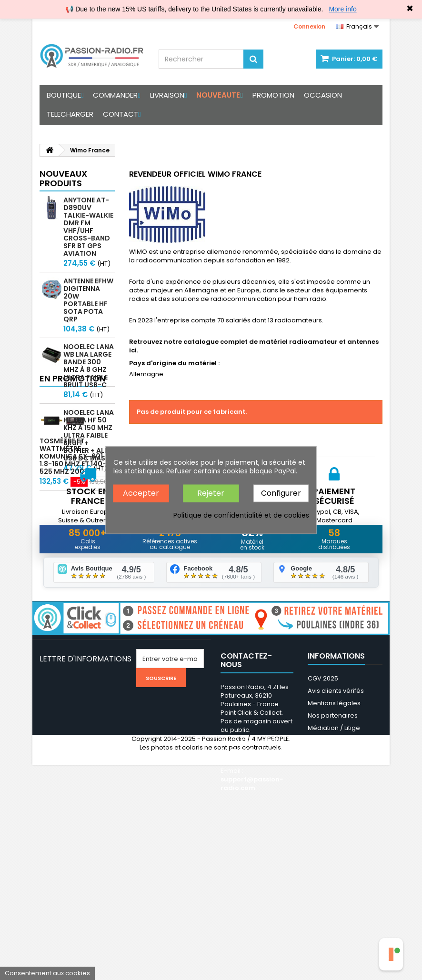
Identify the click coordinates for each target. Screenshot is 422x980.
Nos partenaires (333, 865)
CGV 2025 (323, 828)
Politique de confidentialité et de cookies (241, 515)
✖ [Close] (410, 9)
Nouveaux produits (63, 178)
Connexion (309, 26)
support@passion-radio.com (252, 934)
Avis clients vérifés (336, 841)
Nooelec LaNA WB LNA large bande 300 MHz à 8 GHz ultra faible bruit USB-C (89, 366)
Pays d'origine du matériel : (174, 363)
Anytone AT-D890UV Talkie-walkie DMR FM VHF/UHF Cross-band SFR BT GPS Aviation (88, 227)
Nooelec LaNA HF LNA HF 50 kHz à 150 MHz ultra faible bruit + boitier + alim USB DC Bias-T (89, 435)
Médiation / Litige (334, 878)
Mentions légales (334, 853)
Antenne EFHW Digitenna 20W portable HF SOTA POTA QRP (88, 300)
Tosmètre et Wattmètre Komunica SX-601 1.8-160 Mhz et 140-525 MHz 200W (88, 533)
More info (342, 9)
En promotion (73, 494)
